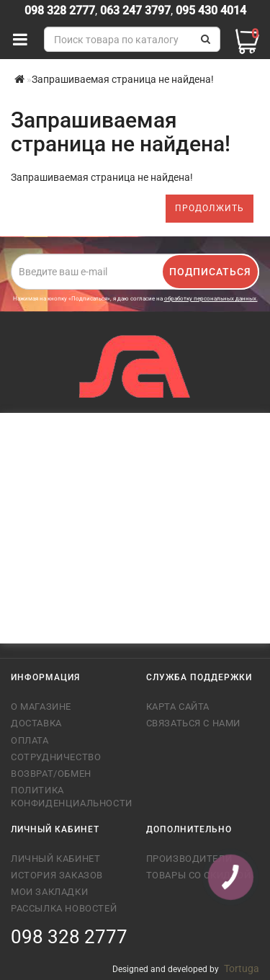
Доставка (36, 723)
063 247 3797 (135, 10)
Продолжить (210, 208)
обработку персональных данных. (211, 299)
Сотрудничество (56, 757)
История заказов (57, 875)
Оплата (30, 740)
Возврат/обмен (51, 774)
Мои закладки (49, 892)
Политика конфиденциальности (68, 797)
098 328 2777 (60, 10)
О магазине (41, 707)
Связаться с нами (194, 723)
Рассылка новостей (64, 908)
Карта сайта (178, 707)
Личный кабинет (55, 859)
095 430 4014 (210, 10)
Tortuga (242, 968)
